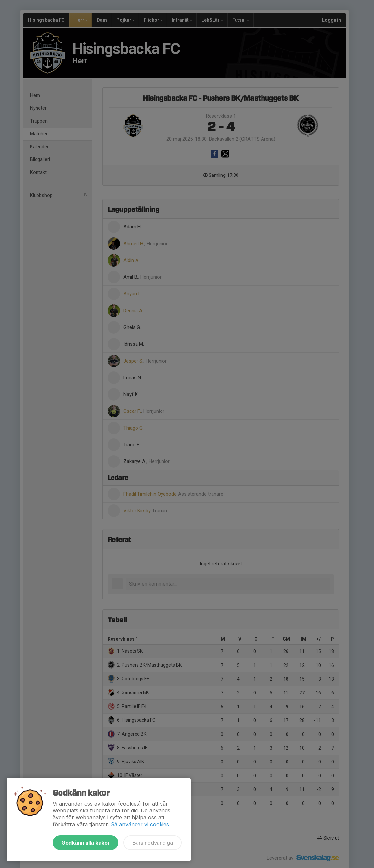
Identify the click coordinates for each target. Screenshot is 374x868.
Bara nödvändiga (152, 843)
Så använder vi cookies (140, 824)
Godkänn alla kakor (86, 843)
